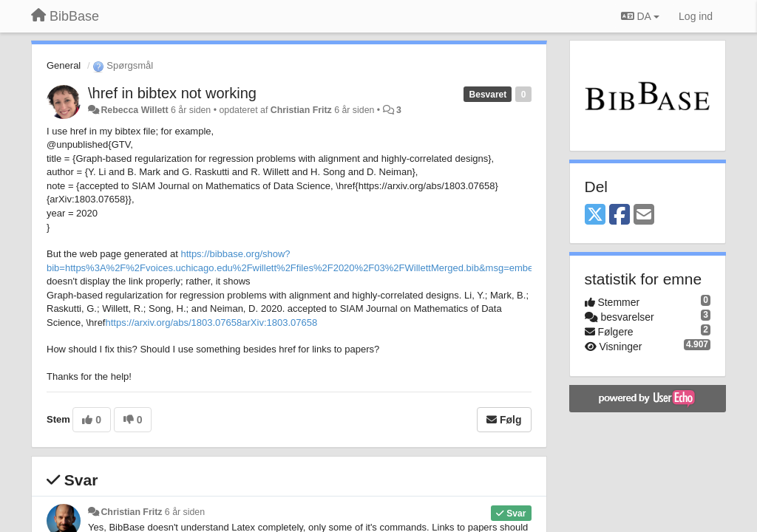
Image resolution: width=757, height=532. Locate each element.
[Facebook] (619, 215)
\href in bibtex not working (172, 93)
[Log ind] (696, 16)
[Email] (644, 215)
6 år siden (185, 512)
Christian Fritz (301, 110)
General (64, 65)
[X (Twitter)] (595, 215)
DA (640, 16)
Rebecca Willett (134, 110)
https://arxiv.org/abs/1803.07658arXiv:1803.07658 (212, 323)
